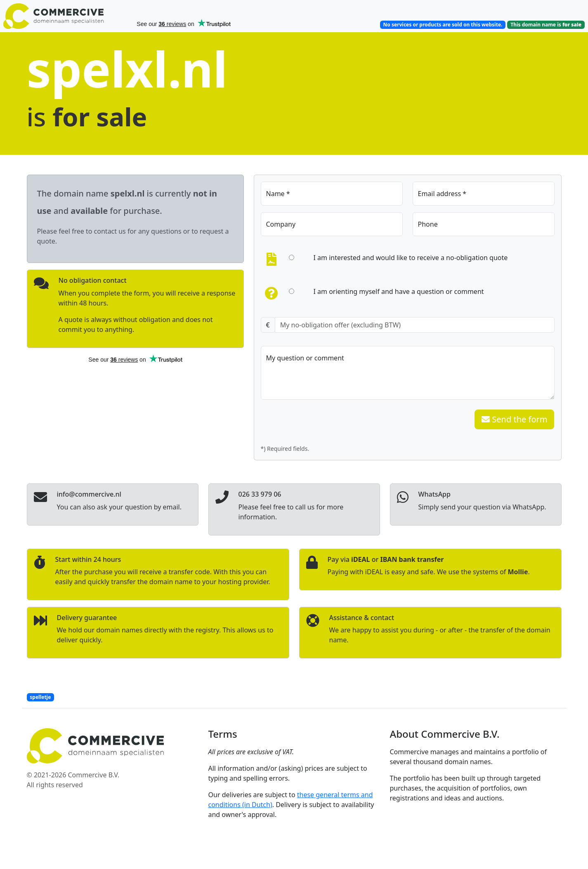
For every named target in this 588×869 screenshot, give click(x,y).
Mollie (518, 572)
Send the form (514, 419)
